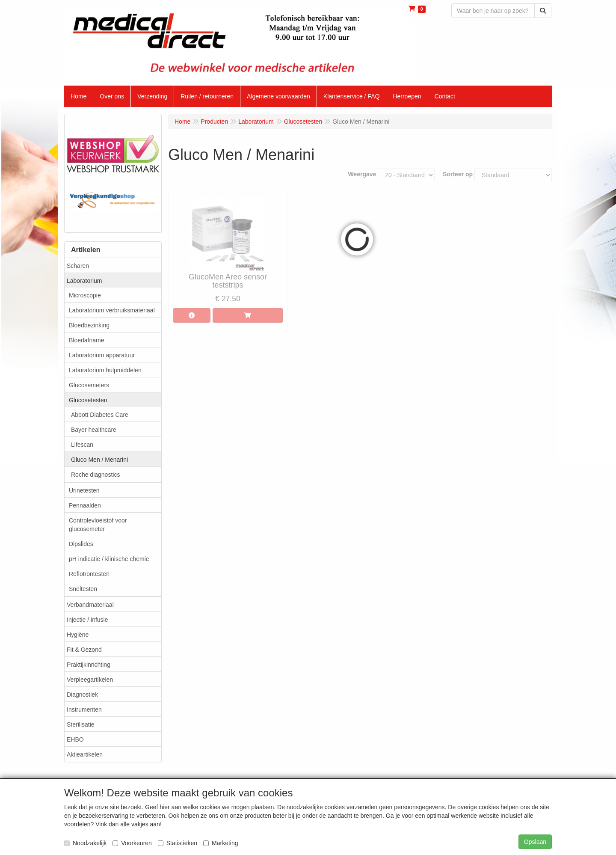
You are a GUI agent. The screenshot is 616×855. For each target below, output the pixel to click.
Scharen (78, 266)
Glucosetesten (88, 400)
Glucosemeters (89, 385)
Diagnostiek (82, 695)
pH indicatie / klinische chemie (109, 559)
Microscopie (85, 295)
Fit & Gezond (84, 650)
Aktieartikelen (85, 754)
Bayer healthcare (94, 430)
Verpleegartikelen (90, 680)
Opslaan (535, 842)
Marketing (221, 843)
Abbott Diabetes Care (100, 415)
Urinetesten (84, 490)
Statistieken (178, 843)
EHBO (75, 739)
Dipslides (81, 544)
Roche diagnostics (95, 475)
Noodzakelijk (85, 843)
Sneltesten (83, 589)
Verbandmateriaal (90, 605)
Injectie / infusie (87, 620)
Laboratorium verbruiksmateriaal (112, 310)
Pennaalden (85, 505)
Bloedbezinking (89, 325)
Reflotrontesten (89, 574)
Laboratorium (84, 281)
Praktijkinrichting (89, 665)
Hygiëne (78, 635)
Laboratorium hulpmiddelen (105, 370)
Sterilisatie (81, 724)
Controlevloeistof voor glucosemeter (98, 525)
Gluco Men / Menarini (99, 460)
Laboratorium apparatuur (102, 355)
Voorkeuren (132, 843)
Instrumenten (84, 710)
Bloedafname (87, 340)
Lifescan (82, 445)
